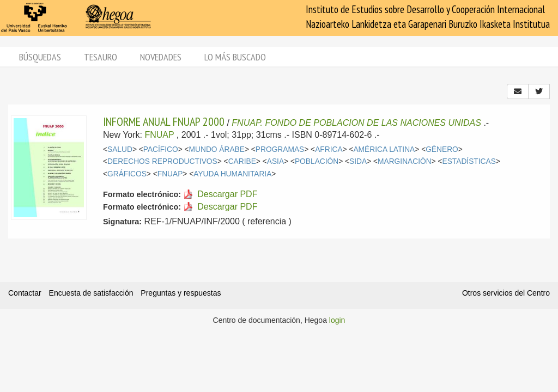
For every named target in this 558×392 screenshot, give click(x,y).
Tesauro (101, 57)
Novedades (161, 57)
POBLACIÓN (317, 161)
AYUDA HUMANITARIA (232, 174)
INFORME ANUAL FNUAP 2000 (164, 121)
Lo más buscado (235, 57)
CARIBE (242, 161)
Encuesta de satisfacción (91, 293)
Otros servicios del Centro (506, 293)
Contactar (25, 293)
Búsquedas (40, 57)
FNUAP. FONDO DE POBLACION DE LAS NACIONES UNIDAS (356, 123)
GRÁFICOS (127, 174)
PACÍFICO (161, 149)
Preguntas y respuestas (181, 293)
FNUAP (159, 135)
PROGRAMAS (280, 149)
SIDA (358, 161)
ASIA (275, 161)
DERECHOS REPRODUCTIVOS (162, 161)
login (337, 320)
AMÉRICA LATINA (384, 149)
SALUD (120, 149)
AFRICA (329, 149)
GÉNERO (442, 149)
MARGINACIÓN (405, 161)
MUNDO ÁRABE (217, 149)
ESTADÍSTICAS (469, 161)
